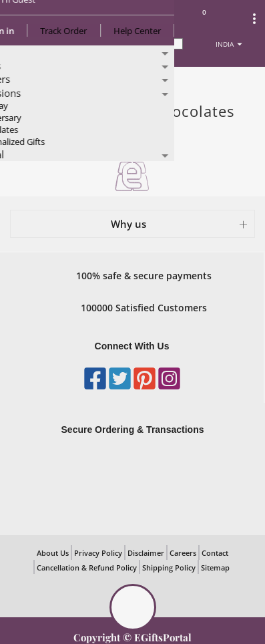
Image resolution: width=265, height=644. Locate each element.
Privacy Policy (98, 553)
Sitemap (215, 568)
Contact (215, 553)
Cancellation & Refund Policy (87, 568)
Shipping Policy (169, 568)
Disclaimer (146, 553)
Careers (183, 553)
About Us (53, 553)
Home (26, 81)
